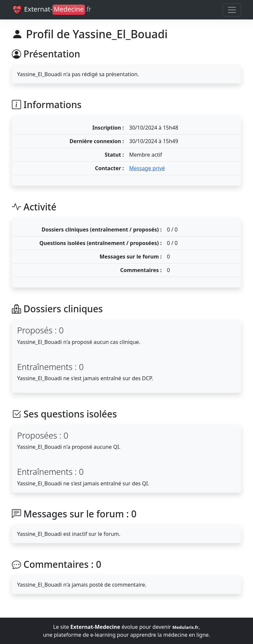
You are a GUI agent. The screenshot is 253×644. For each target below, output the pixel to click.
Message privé (147, 168)
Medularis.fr (185, 627)
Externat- (52, 10)
